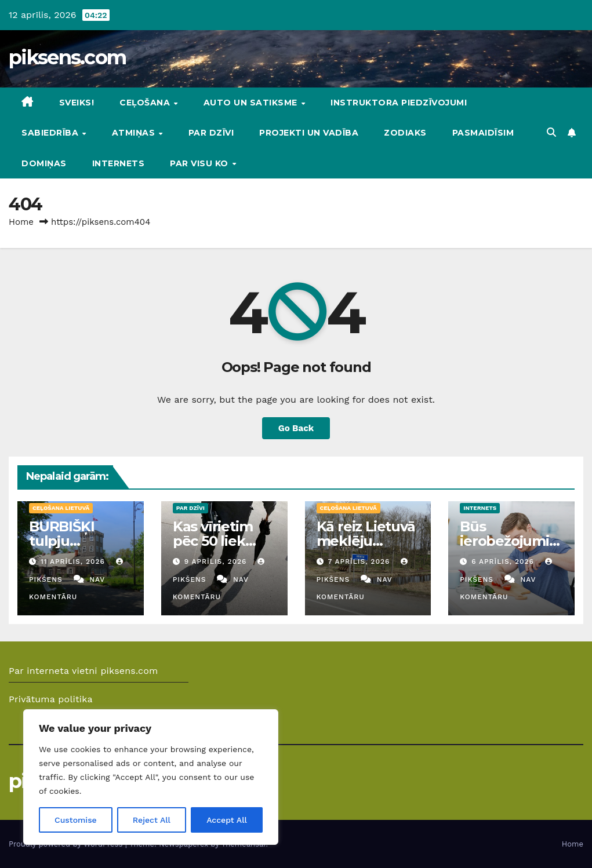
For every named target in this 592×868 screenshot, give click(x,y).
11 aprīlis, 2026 (74, 561)
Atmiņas (135, 133)
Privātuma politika (51, 699)
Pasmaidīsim (483, 133)
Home (21, 222)
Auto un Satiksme (252, 103)
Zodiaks (405, 133)
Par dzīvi (211, 133)
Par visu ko (200, 163)
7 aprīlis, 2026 (360, 561)
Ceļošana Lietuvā (61, 508)
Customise (76, 820)
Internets (119, 163)
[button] (551, 132)
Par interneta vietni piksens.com (83, 671)
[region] (151, 777)
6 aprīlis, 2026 (504, 561)
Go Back (296, 428)
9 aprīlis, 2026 (217, 561)
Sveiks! (77, 103)
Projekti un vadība (309, 133)
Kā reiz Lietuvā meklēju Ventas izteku (366, 541)
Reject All (152, 820)
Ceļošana (146, 103)
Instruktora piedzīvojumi (399, 103)
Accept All (227, 820)
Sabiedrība (51, 133)
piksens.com (67, 57)
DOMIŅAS (44, 163)
